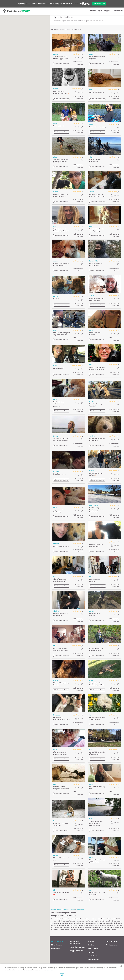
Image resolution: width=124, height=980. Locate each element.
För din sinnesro (111, 945)
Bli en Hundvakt (57, 945)
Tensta (73, 909)
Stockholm (66, 909)
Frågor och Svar (111, 941)
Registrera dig (118, 11)
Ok (62, 975)
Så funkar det (56, 949)
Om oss (91, 941)
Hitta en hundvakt (57, 941)
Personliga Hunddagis (78, 947)
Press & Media (93, 949)
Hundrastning (80, 909)
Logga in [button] (107, 11)
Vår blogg (92, 952)
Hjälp (100, 11)
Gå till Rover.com (99, 4)
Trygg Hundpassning (77, 951)
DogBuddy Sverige (56, 909)
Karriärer (91, 945)
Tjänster (93, 11)
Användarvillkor (94, 956)
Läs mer (50, 970)
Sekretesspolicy (94, 960)
